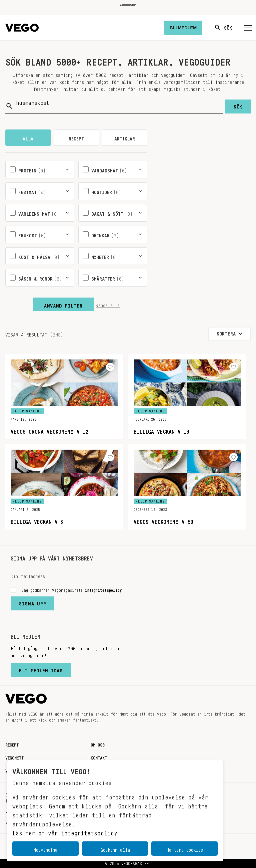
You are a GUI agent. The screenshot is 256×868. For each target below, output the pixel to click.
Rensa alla (108, 304)
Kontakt (99, 757)
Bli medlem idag (41, 669)
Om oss (98, 744)
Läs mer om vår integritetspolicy (65, 831)
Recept (12, 744)
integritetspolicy (103, 589)
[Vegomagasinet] (22, 28)
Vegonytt (14, 757)
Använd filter (63, 304)
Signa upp (32, 602)
